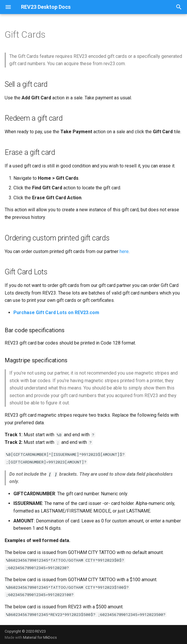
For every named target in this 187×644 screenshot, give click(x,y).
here (124, 251)
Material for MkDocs (40, 637)
